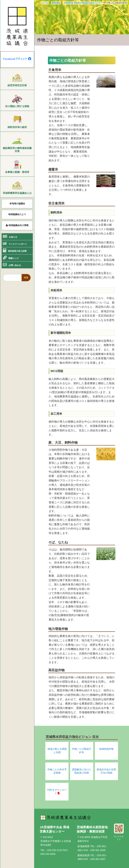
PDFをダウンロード (57, 792)
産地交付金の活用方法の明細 (106, 771)
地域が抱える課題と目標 (57, 751)
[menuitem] (17, 80)
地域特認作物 (106, 749)
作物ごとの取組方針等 (82, 751)
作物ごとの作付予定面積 (57, 771)
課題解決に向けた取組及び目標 (82, 771)
